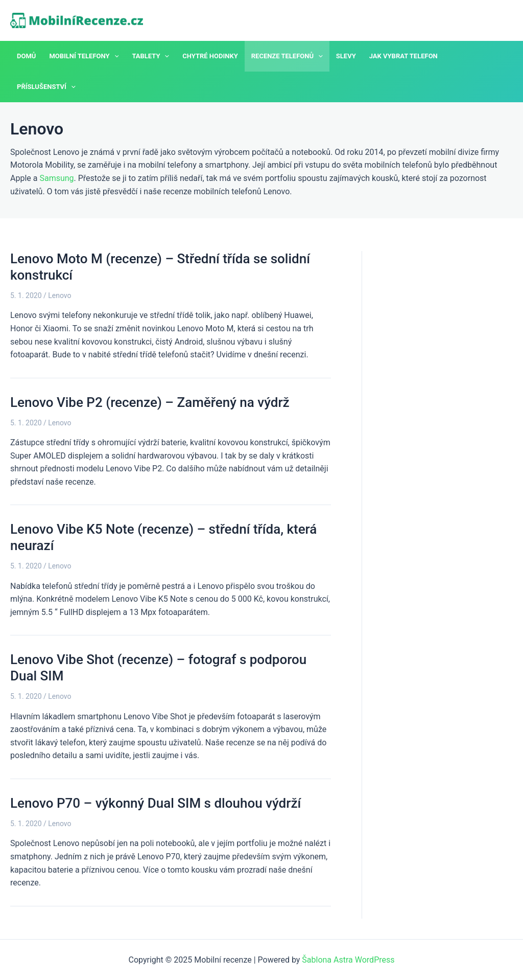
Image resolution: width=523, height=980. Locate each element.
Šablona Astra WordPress (348, 960)
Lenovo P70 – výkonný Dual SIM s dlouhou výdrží (156, 803)
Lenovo (60, 295)
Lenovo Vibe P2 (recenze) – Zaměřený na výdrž (150, 402)
